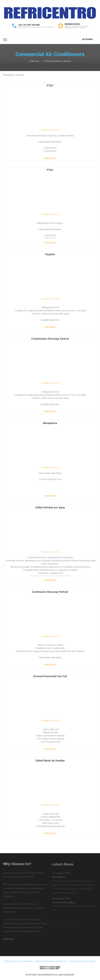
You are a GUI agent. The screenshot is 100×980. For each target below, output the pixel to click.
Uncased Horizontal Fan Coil (50, 676)
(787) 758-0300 (33, 25)
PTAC (50, 86)
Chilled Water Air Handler (50, 761)
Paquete (50, 254)
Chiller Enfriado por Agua (50, 507)
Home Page (34, 61)
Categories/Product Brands (57, 61)
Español (88, 39)
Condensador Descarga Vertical (50, 339)
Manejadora (50, 423)
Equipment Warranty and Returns (51, 961)
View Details (50, 158)
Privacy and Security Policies (82, 961)
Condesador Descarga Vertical (50, 592)
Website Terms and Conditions (19, 961)
